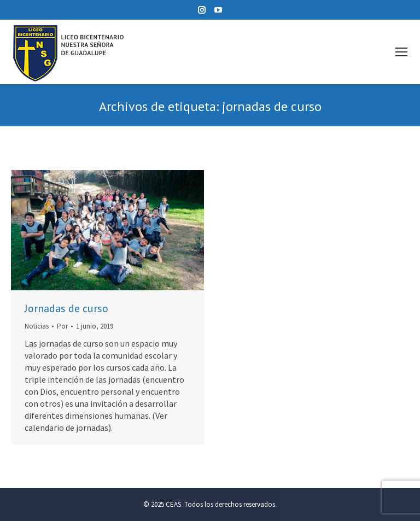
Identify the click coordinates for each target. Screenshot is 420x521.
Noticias (37, 326)
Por (62, 326)
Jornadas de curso (66, 308)
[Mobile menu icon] (401, 52)
